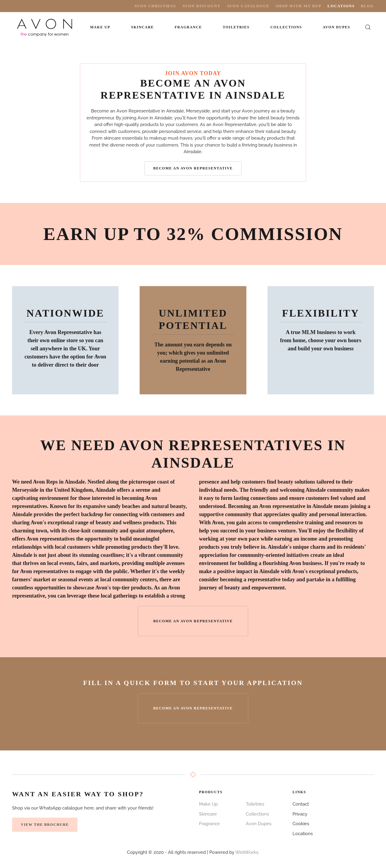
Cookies (301, 824)
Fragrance (209, 824)
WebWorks (247, 852)
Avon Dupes (336, 27)
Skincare (208, 814)
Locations (341, 6)
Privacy (300, 814)
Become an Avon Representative (193, 168)
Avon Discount (201, 6)
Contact (301, 804)
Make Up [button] (100, 27)
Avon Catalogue (248, 6)
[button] (368, 27)
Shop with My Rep (299, 6)
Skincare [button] (142, 27)
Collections (286, 27)
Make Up (208, 804)
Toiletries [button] (236, 27)
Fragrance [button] (188, 27)
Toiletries (255, 804)
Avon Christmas (155, 6)
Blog (367, 6)
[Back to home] (45, 27)
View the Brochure (45, 825)
